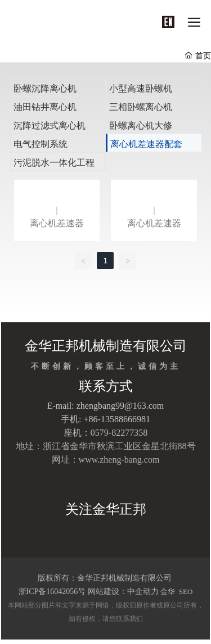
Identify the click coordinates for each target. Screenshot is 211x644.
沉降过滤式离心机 (50, 125)
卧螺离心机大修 (141, 125)
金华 (168, 592)
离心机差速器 (57, 223)
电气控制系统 (41, 144)
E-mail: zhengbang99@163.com (106, 406)
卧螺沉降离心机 (45, 88)
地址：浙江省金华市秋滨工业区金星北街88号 (106, 446)
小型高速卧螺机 (141, 88)
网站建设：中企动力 (123, 592)
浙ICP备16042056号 (52, 592)
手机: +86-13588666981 (105, 419)
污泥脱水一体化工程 (54, 163)
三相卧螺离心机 (141, 107)
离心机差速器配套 (146, 144)
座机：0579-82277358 (105, 433)
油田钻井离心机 (45, 107)
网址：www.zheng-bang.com (106, 460)
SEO (185, 592)
